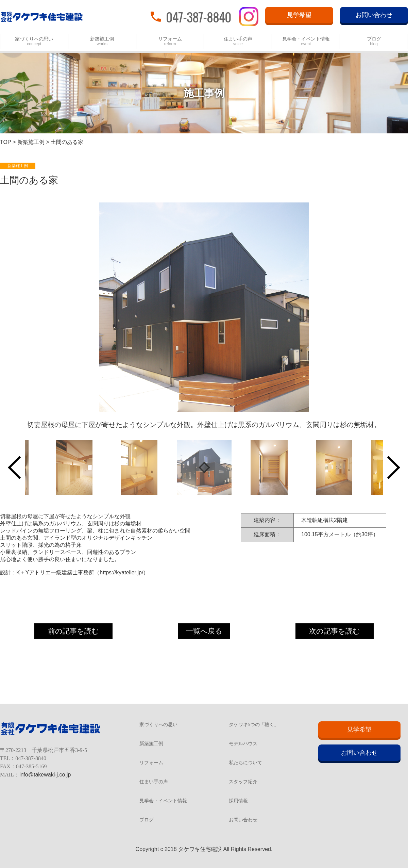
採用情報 (238, 801)
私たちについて (245, 763)
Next (389, 468)
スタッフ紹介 (243, 782)
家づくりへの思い (34, 42)
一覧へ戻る (204, 631)
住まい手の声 (238, 42)
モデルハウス (243, 744)
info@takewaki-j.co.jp (45, 775)
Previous (19, 468)
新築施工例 (102, 42)
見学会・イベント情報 (306, 42)
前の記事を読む (73, 631)
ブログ (374, 42)
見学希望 (299, 15)
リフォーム (170, 42)
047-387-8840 (199, 16)
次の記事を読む (335, 631)
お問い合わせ (374, 15)
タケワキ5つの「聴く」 (254, 725)
